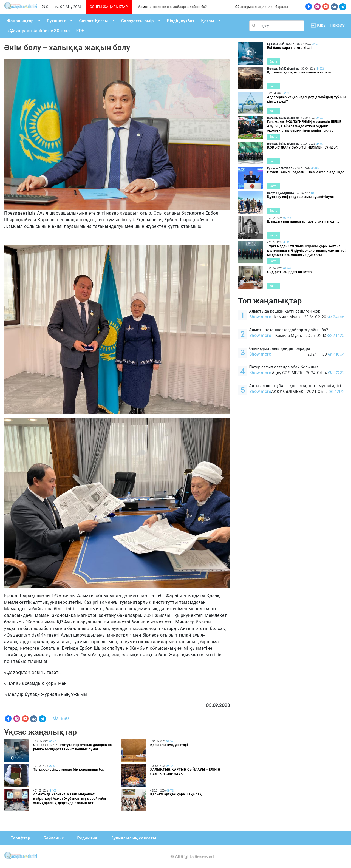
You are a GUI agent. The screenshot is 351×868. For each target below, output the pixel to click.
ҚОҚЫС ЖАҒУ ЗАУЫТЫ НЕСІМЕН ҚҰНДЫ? (302, 147)
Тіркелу (337, 25)
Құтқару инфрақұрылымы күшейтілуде (300, 197)
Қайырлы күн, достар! (169, 745)
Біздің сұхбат (181, 21)
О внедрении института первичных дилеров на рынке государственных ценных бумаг (73, 747)
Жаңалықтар (20, 21)
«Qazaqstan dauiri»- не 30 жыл (39, 31)
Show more (260, 317)
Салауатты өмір (138, 21)
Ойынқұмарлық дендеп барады (268, 7)
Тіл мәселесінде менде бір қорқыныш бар (69, 769)
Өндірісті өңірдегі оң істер (289, 272)
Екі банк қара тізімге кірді (289, 48)
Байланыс (54, 838)
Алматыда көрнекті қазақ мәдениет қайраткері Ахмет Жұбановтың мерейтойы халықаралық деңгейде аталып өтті (70, 798)
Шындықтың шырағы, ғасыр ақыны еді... (303, 221)
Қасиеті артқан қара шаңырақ (176, 794)
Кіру (317, 25)
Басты (274, 61)
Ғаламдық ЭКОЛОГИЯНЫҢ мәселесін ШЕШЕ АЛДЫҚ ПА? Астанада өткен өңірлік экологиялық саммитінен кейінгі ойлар (304, 126)
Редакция (87, 838)
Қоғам (207, 21)
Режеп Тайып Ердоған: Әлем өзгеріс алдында (306, 172)
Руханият (56, 21)
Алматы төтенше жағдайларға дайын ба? (179, 7)
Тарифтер (20, 838)
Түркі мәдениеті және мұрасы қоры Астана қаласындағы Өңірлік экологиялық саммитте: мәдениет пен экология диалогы (306, 250)
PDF (80, 31)
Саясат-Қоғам (94, 21)
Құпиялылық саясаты (133, 838)
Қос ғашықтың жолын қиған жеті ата (299, 72)
